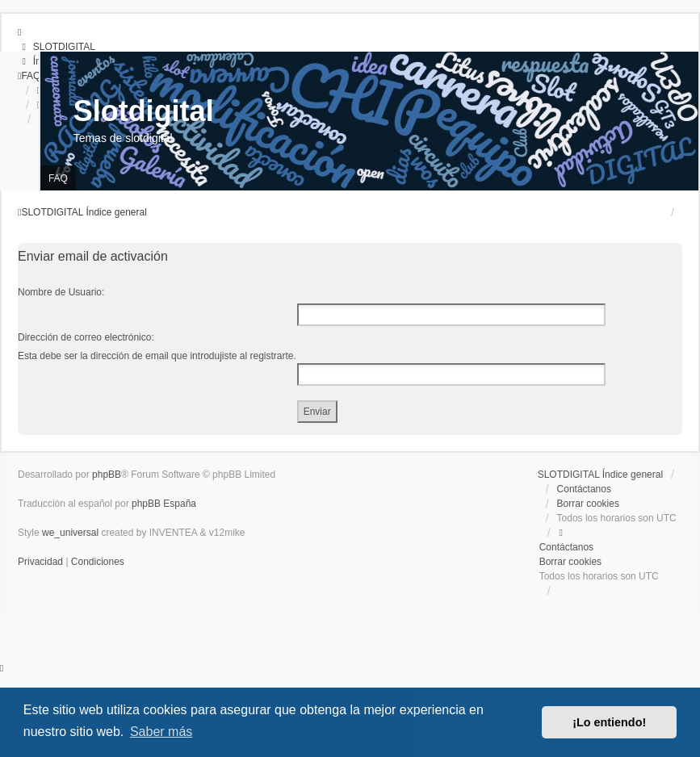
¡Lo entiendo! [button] (609, 722)
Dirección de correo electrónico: (86, 337)
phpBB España (164, 504)
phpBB (107, 475)
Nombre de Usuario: (61, 292)
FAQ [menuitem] (58, 178)
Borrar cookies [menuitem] (588, 504)
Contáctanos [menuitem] (584, 489)
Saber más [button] (161, 732)
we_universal (70, 533)
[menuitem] (57, 47)
